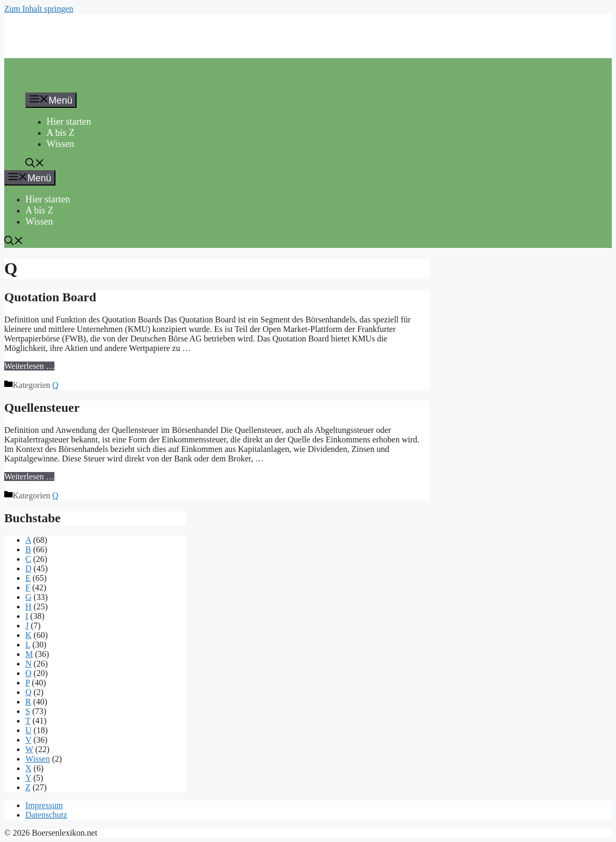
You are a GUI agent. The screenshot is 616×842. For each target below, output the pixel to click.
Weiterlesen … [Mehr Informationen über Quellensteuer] (29, 476)
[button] (35, 164)
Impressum (44, 805)
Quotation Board (50, 297)
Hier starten (69, 122)
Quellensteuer (42, 408)
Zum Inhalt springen (39, 9)
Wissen (60, 144)
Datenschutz (46, 815)
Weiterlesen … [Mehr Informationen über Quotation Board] (29, 366)
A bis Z (60, 133)
